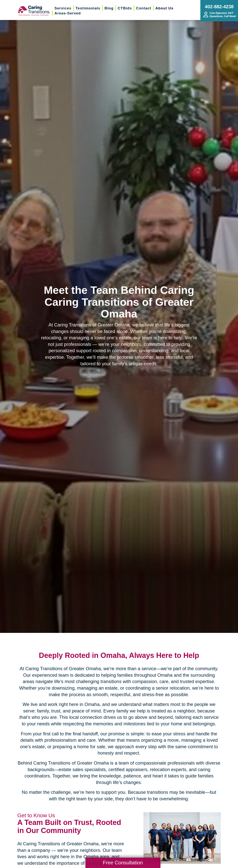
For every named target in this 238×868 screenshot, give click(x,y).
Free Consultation (123, 863)
